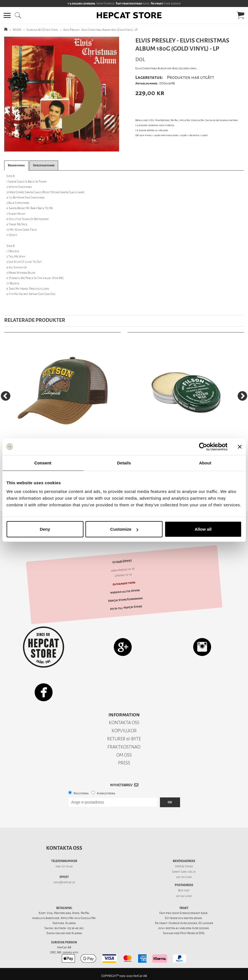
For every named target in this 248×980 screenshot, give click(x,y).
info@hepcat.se (64, 882)
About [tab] (205, 463)
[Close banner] (240, 447)
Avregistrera (106, 793)
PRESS (124, 763)
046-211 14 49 (64, 866)
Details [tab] (124, 463)
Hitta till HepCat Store (126, 608)
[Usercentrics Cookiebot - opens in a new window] (203, 447)
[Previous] (6, 396)
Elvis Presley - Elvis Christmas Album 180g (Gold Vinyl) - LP (101, 30)
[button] (7, 15)
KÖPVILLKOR (124, 731)
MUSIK (17, 30)
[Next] (242, 396)
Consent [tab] (43, 463)
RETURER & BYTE (124, 739)
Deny (45, 529)
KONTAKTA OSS (124, 723)
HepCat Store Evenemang (125, 600)
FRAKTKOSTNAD (124, 747)
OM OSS (124, 755)
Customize (124, 529)
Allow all (203, 529)
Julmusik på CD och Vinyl (42, 30)
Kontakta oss (64, 848)
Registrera (81, 793)
